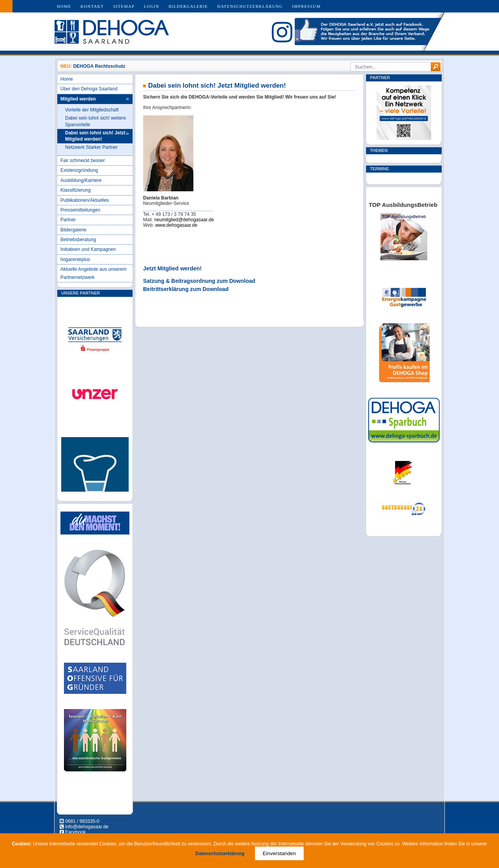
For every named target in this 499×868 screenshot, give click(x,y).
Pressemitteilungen (80, 210)
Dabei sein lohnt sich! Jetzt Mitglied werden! (95, 136)
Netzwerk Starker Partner (91, 147)
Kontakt (92, 6)
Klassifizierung (75, 190)
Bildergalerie (188, 6)
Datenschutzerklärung (250, 6)
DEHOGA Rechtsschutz (99, 66)
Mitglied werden (78, 99)
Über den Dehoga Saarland (89, 89)
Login (152, 6)
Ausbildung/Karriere (81, 180)
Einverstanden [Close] (279, 853)
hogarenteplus (75, 259)
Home (64, 6)
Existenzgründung (79, 170)
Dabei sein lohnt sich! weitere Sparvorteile (96, 121)
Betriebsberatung (78, 240)
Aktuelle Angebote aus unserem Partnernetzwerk (93, 273)
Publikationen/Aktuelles (85, 200)
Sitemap (124, 6)
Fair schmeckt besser (83, 161)
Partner (68, 220)
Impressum (306, 6)
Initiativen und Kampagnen (88, 249)
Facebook (75, 832)
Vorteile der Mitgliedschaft (92, 110)
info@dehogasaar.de (87, 827)
